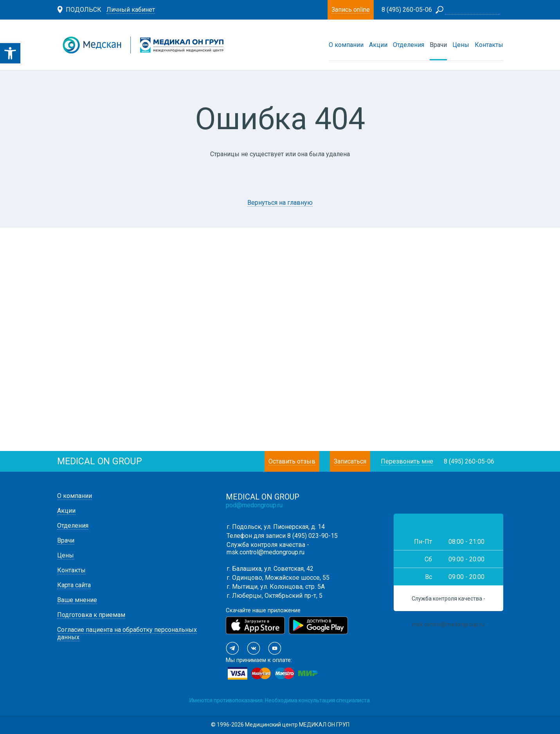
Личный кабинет (131, 10)
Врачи (438, 45)
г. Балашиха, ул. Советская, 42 (270, 569)
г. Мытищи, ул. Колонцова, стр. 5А (276, 587)
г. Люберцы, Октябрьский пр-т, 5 (275, 596)
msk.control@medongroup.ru (266, 552)
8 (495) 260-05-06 (469, 461)
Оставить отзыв (292, 461)
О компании (346, 45)
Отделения (409, 45)
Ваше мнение (77, 600)
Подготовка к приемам (91, 615)
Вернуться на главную (280, 203)
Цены (461, 45)
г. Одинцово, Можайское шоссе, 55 (278, 578)
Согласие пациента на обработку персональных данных (127, 633)
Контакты (489, 45)
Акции (378, 45)
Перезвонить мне (407, 461)
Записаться (350, 461)
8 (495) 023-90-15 (312, 536)
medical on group (100, 461)
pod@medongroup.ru (254, 505)
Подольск (84, 10)
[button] (10, 53)
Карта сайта (74, 585)
